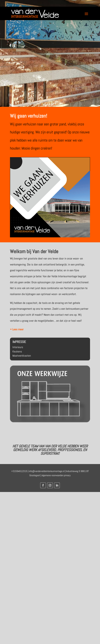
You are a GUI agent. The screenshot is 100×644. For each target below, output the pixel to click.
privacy (67, 475)
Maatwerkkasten (22, 356)
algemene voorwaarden (52, 475)
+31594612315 (19, 471)
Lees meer (18, 329)
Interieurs (18, 347)
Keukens (17, 351)
